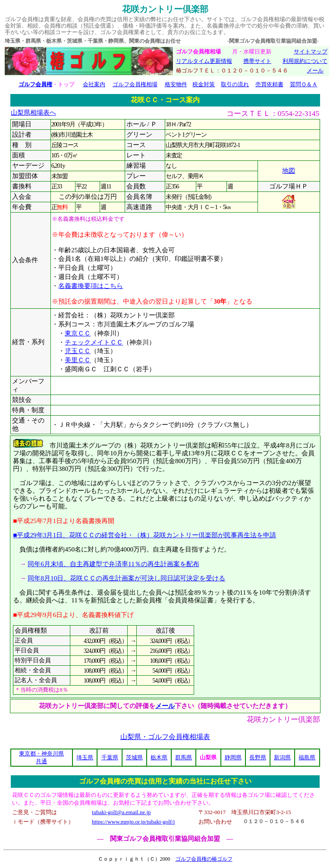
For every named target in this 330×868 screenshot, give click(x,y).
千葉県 (110, 757)
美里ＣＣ (78, 360)
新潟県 (282, 757)
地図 (289, 171)
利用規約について (305, 61)
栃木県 (159, 757)
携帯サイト (257, 61)
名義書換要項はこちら (91, 286)
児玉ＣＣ (78, 351)
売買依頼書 (269, 84)
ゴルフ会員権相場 (135, 84)
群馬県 (184, 757)
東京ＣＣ (78, 333)
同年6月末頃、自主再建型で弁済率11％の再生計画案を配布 (113, 564)
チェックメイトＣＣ (94, 342)
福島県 (307, 757)
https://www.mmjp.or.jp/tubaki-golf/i (133, 822)
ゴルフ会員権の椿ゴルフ (204, 859)
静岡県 (233, 757)
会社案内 (94, 84)
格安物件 (176, 84)
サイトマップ (311, 52)
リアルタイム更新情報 (204, 61)
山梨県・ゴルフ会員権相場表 (165, 737)
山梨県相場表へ (33, 113)
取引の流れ (235, 84)
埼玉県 (85, 757)
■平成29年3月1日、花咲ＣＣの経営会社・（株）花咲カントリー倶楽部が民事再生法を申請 (145, 535)
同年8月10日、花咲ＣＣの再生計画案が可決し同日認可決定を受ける (126, 578)
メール (315, 71)
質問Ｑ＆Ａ (304, 84)
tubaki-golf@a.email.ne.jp (121, 812)
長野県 (258, 757)
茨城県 (134, 757)
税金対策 (204, 84)
